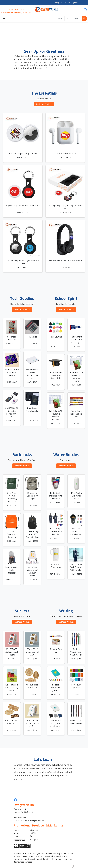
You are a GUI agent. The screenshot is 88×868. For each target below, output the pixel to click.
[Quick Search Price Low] (69, 19)
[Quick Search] (59, 19)
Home (16, 830)
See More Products (44, 104)
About (16, 833)
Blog (32, 836)
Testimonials (19, 840)
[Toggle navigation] (4, 19)
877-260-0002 (16, 9)
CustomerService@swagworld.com (16, 12)
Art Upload (34, 839)
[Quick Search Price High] (77, 19)
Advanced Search (34, 831)
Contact (17, 837)
